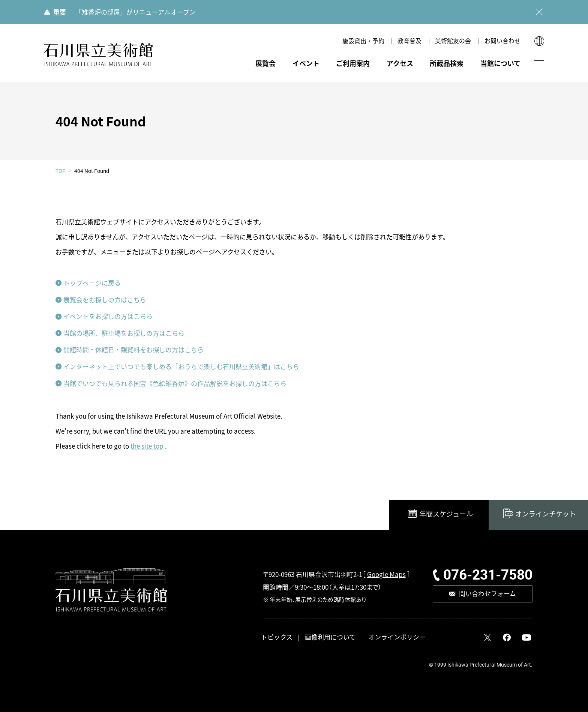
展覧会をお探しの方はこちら (105, 300)
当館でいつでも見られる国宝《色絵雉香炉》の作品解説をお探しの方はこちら (175, 383)
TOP (61, 171)
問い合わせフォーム (487, 593)
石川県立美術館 (99, 55)
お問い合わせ (502, 41)
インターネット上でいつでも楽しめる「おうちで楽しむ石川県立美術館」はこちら (181, 366)
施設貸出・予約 (363, 41)
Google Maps (386, 574)
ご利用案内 (353, 63)
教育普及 (409, 41)
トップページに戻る (92, 283)
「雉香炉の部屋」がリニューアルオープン (136, 12)
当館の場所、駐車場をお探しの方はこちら (124, 333)
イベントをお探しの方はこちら (108, 316)
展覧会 (265, 63)
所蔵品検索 (447, 63)
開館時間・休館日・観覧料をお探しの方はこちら (133, 349)
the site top (147, 446)
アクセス (400, 63)
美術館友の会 (453, 41)
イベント (306, 63)
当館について (500, 63)
